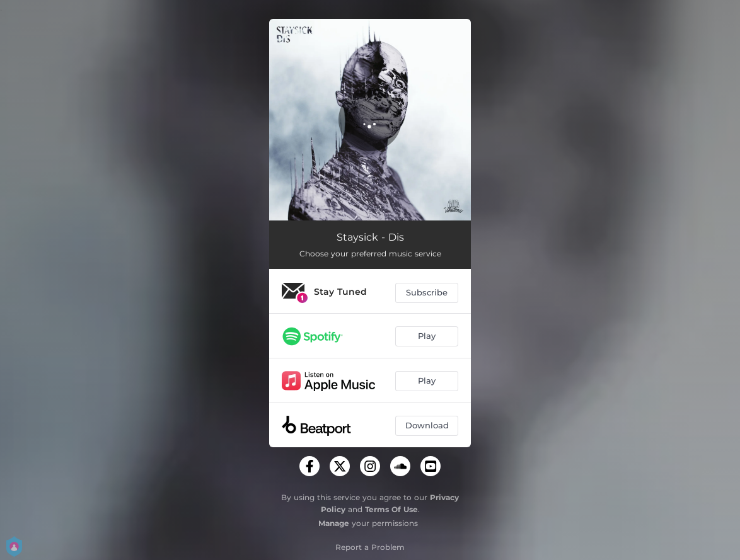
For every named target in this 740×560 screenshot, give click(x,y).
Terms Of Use (391, 509)
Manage (334, 523)
